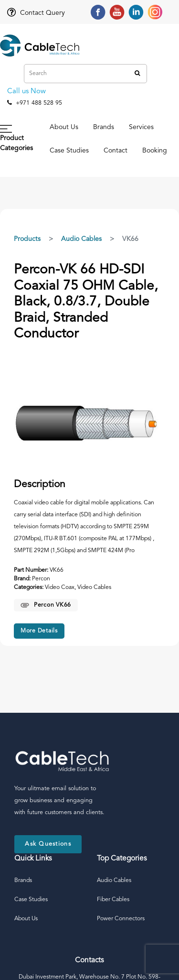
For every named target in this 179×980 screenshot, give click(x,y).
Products (27, 239)
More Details (39, 631)
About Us (64, 127)
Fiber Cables (113, 900)
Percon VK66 (46, 605)
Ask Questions (48, 844)
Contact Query (36, 13)
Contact (116, 151)
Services (141, 127)
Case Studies (69, 151)
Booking (155, 151)
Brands (104, 127)
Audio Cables (81, 239)
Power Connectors (121, 919)
